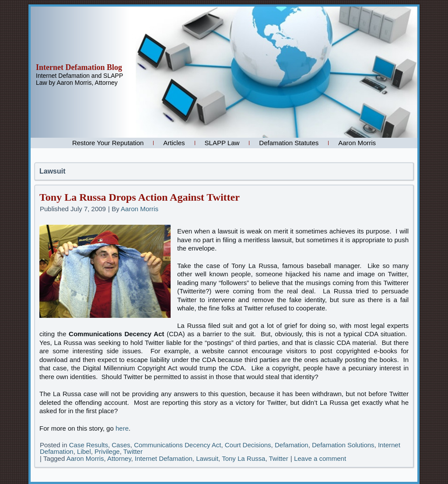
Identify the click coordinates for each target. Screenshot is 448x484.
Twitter (133, 451)
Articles (174, 143)
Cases (121, 445)
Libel (84, 451)
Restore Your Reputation (108, 143)
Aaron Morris (357, 143)
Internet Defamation (164, 458)
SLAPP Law (222, 143)
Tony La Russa (243, 458)
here (122, 428)
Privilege (107, 451)
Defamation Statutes (289, 143)
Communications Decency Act (177, 445)
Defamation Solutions (343, 445)
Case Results (89, 445)
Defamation (292, 445)
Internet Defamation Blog (79, 67)
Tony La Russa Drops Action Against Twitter (140, 197)
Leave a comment (320, 458)
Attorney (119, 458)
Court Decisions (248, 445)
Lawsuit (207, 458)
